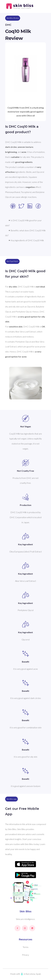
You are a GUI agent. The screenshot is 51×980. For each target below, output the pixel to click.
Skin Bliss (26, 911)
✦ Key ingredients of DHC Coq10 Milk (26, 240)
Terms (26, 947)
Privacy (26, 955)
